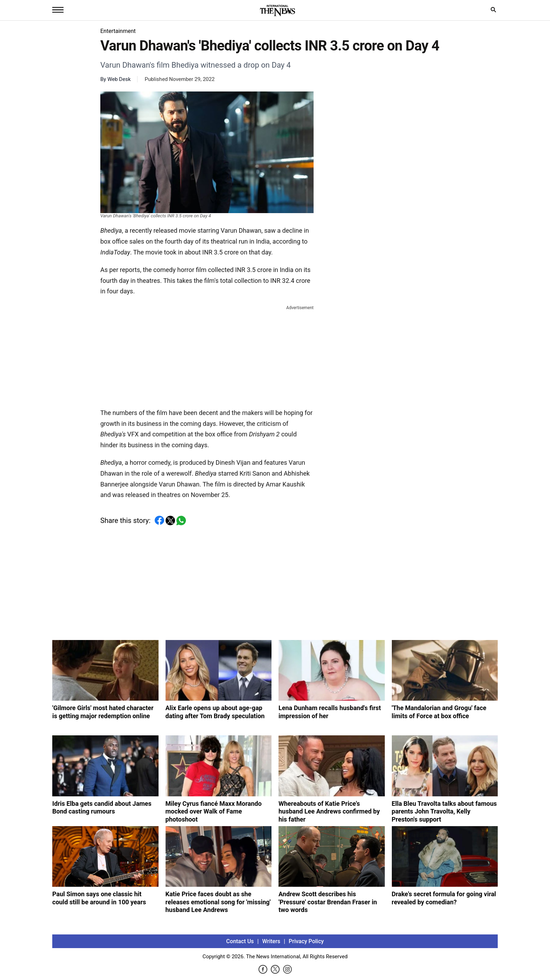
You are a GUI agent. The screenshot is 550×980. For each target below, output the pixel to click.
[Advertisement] (207, 355)
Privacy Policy (306, 941)
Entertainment (118, 31)
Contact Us (240, 941)
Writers (271, 941)
